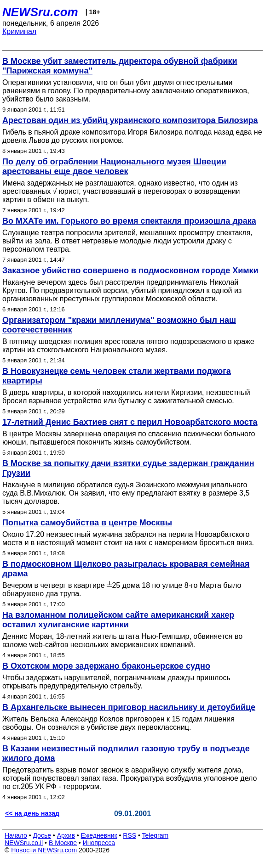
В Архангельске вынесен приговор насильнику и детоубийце (129, 707)
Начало (16, 835)
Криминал (19, 31)
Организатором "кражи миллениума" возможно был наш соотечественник (119, 325)
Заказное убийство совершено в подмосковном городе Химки (130, 271)
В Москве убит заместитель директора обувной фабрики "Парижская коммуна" (120, 66)
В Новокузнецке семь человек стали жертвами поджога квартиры (117, 376)
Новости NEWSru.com (44, 850)
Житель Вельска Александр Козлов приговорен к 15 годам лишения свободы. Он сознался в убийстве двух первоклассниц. (118, 723)
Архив (66, 835)
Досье (42, 835)
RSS (130, 835)
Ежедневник (99, 835)
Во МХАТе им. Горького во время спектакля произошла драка (129, 221)
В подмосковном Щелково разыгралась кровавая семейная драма (126, 569)
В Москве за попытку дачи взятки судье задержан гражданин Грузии (128, 468)
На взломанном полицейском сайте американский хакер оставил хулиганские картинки (118, 620)
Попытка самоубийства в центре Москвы (87, 523)
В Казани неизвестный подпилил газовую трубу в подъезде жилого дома (126, 753)
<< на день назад (32, 813)
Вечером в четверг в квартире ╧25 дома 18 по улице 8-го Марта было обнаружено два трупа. (122, 589)
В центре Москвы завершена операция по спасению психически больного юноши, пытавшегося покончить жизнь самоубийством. (129, 438)
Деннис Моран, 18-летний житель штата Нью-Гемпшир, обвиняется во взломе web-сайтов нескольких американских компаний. (122, 640)
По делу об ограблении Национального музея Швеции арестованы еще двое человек (114, 166)
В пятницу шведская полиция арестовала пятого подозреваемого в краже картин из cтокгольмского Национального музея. (128, 346)
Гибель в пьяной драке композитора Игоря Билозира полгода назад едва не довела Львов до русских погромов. (132, 136)
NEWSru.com (40, 12)
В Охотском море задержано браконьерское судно (106, 666)
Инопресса (99, 843)
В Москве (63, 843)
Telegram (156, 835)
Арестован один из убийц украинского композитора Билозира (130, 120)
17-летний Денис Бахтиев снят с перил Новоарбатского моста (130, 422)
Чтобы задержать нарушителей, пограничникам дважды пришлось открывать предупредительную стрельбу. (116, 682)
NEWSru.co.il (24, 843)
